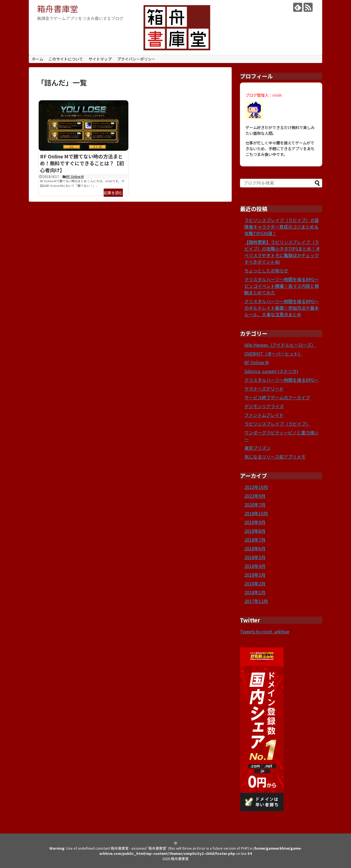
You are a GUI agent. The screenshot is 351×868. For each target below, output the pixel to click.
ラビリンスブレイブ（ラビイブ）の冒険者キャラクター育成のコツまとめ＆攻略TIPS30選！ (282, 227)
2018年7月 (255, 540)
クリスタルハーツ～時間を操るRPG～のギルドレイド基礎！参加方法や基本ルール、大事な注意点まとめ (282, 308)
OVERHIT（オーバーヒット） (273, 354)
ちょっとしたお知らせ (266, 271)
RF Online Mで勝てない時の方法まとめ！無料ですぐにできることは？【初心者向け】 (82, 163)
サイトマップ (100, 59)
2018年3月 (255, 575)
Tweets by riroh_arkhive (265, 631)
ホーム (38, 59)
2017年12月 (256, 601)
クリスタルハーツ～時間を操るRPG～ (281, 380)
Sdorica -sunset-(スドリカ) (271, 371)
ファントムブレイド (264, 415)
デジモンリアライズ (264, 406)
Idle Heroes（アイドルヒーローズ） (280, 345)
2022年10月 (256, 487)
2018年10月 (256, 513)
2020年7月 (255, 505)
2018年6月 (255, 548)
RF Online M (75, 176)
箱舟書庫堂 (58, 8)
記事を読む (113, 193)
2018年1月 (255, 592)
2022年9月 (255, 496)
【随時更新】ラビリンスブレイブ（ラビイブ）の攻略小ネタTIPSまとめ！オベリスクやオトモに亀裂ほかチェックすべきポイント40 (282, 252)
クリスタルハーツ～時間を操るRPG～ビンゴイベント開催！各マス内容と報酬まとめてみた (282, 286)
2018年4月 (255, 566)
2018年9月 (255, 522)
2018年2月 (255, 584)
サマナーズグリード (264, 389)
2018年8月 (255, 531)
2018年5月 (255, 557)
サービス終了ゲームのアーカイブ (277, 397)
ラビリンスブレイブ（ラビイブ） (277, 424)
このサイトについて (66, 59)
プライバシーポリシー (136, 59)
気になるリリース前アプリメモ (275, 457)
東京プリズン (257, 448)
